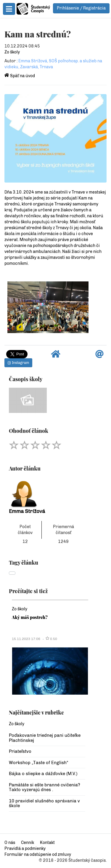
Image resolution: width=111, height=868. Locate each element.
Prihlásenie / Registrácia (81, 8)
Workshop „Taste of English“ (38, 763)
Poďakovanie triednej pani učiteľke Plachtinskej (45, 738)
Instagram (18, 363)
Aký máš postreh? (30, 617)
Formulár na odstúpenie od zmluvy (38, 854)
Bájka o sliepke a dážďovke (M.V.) (43, 774)
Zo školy (12, 52)
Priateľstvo (20, 751)
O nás (10, 843)
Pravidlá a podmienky (25, 849)
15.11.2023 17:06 (26, 639)
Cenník (28, 843)
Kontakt (47, 843)
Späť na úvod (20, 76)
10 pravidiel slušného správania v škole (44, 803)
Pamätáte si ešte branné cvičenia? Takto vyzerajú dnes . (45, 787)
